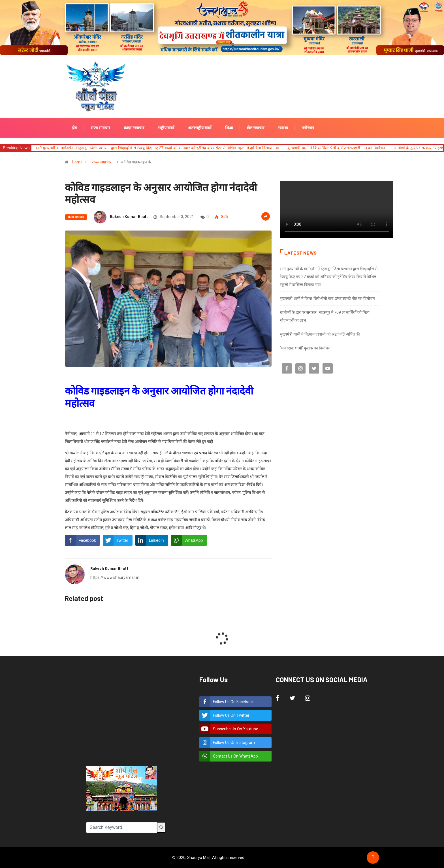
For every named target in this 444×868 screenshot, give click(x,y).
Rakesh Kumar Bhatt (129, 217)
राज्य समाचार (100, 128)
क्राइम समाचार (134, 128)
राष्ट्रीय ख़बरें (166, 128)
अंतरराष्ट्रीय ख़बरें (200, 128)
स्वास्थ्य (283, 128)
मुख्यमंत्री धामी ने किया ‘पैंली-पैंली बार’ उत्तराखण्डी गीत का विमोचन (336, 148)
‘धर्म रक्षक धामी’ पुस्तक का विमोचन (305, 348)
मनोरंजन (308, 128)
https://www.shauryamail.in (115, 577)
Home (77, 162)
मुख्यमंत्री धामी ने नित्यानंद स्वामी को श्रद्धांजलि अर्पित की (320, 334)
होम (74, 128)
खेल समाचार (256, 128)
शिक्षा (229, 128)
